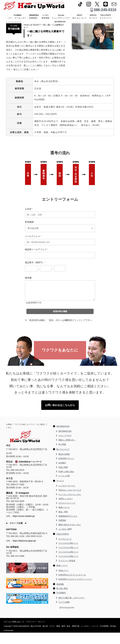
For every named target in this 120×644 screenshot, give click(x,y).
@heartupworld (67, 619)
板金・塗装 (63, 523)
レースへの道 (64, 487)
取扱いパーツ (62, 577)
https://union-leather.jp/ (24, 527)
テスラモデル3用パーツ (68, 555)
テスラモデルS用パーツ (68, 568)
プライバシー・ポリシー (36, 633)
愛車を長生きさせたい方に (70, 536)
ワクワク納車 (64, 613)
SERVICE (93, 18)
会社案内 (62, 474)
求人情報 (62, 456)
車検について (64, 519)
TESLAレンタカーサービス (70, 501)
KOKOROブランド (66, 470)
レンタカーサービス (67, 497)
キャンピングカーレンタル (70, 506)
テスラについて (65, 550)
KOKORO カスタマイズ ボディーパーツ (75, 591)
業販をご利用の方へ (67, 451)
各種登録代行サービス (68, 527)
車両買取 (60, 596)
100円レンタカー (66, 510)
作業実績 (62, 532)
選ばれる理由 (64, 466)
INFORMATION (60, 25)
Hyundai (61, 18)
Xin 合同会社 (12, 558)
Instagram (22, 504)
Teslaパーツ (63, 582)
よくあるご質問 (65, 540)
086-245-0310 (103, 11)
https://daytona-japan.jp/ (24, 552)
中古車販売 (17, 18)
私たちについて (63, 461)
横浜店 (9, 504)
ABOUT (80, 18)
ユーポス (45, 18)
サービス (60, 492)
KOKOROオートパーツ (28, 473)
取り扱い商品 (62, 600)
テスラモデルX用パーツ (68, 563)
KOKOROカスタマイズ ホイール (72, 586)
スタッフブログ (65, 447)
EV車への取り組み (66, 483)
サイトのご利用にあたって (14, 633)
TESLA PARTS (106, 18)
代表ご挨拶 (63, 479)
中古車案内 (61, 604)
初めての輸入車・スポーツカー (72, 609)
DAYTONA (11, 541)
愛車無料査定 (34, 18)
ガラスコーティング (67, 515)
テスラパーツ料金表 (67, 572)
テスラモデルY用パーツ (68, 559)
